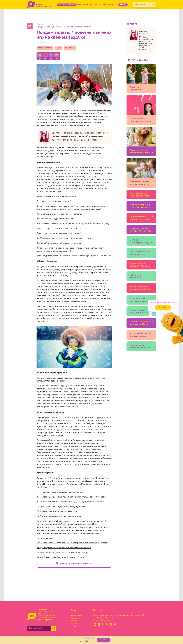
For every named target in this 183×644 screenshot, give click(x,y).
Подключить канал (67, 5)
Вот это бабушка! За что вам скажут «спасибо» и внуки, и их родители (141, 335)
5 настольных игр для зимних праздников (141, 218)
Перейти (163, 307)
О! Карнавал (113, 5)
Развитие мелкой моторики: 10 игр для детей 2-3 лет (141, 152)
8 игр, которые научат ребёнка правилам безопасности (64, 548)
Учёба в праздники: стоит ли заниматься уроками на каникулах (141, 207)
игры (59, 48)
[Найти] (154, 5)
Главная (40, 24)
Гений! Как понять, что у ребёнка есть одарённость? (140, 312)
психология (70, 48)
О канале (75, 629)
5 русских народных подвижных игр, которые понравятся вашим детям (72, 543)
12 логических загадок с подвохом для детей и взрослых (141, 120)
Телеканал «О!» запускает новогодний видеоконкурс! (63, 553)
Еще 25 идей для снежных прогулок (139, 195)
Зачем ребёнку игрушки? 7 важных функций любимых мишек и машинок (140, 265)
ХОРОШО (103, 640)
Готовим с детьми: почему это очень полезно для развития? (140, 183)
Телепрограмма (83, 5)
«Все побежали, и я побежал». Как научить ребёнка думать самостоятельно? (140, 253)
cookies (92, 641)
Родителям (95, 5)
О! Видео (123, 5)
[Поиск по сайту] (142, 5)
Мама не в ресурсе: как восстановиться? (141, 230)
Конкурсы (104, 5)
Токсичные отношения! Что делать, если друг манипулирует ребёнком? (139, 277)
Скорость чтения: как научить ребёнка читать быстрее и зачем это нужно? (141, 323)
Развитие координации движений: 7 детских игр (141, 89)
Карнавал (75, 624)
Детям (74, 626)
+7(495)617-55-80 (107, 618)
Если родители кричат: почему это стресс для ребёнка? (141, 300)
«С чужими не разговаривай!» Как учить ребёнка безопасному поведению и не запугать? (140, 347)
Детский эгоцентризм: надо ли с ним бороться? (141, 242)
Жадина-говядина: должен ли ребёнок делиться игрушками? (140, 288)
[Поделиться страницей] (30, 26)
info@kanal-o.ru (105, 620)
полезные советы (45, 48)
